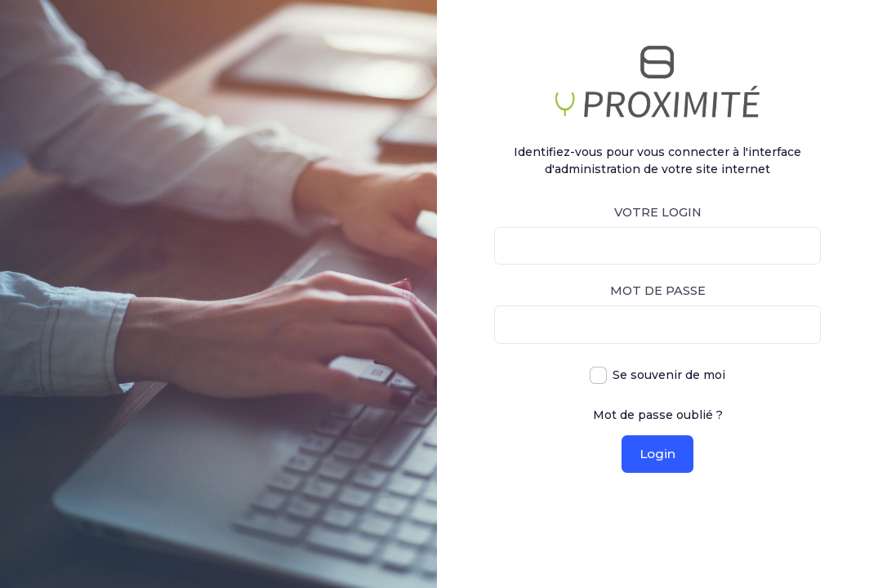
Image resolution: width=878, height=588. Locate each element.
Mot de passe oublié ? (658, 415)
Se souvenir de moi (669, 375)
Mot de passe (658, 291)
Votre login (658, 212)
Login (657, 454)
